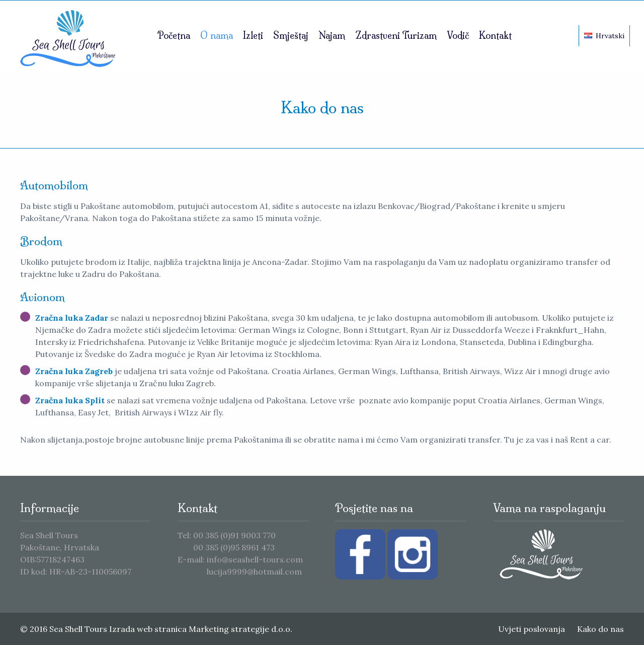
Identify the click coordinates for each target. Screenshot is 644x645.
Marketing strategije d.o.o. (240, 629)
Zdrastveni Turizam (396, 35)
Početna (174, 35)
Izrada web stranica (148, 629)
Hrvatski (604, 36)
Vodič (458, 35)
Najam (332, 35)
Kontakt (495, 35)
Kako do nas (600, 629)
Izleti (253, 35)
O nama (217, 35)
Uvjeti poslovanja (532, 629)
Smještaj (291, 35)
